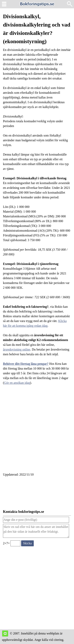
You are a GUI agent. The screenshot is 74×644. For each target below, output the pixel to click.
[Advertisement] (37, 431)
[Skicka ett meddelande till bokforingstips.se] (27, 543)
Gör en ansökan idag (17, 383)
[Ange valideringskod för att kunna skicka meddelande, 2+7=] (15, 543)
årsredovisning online (17, 349)
